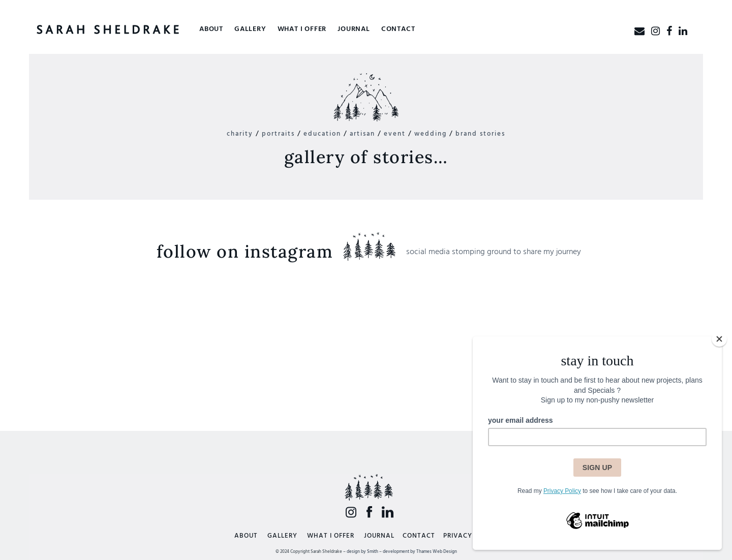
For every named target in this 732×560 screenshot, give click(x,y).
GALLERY (282, 536)
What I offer (302, 29)
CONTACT (419, 536)
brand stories (480, 134)
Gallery (250, 29)
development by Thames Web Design (420, 552)
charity (240, 134)
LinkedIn (388, 512)
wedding (431, 134)
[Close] (719, 339)
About (211, 29)
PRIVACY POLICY (471, 536)
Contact (398, 29)
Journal (354, 29)
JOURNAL (379, 536)
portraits (278, 134)
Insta (351, 512)
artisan (362, 134)
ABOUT (246, 536)
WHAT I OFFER (331, 536)
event (395, 134)
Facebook (369, 512)
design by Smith (362, 552)
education (322, 134)
